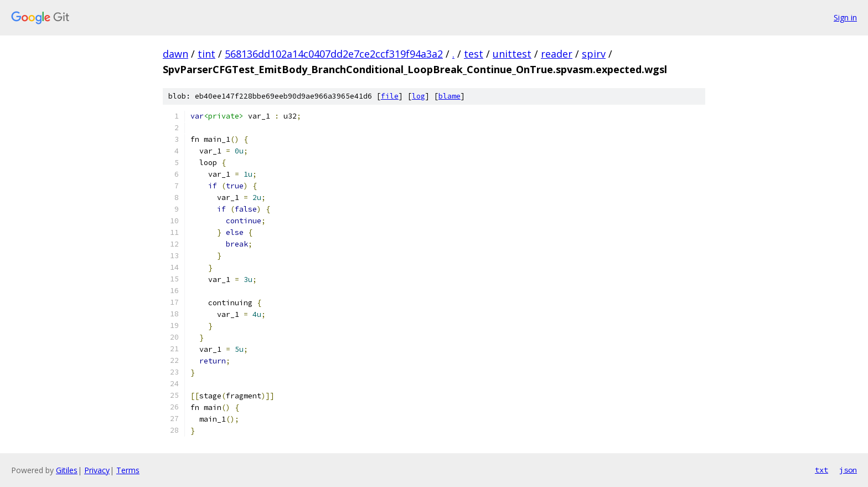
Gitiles (67, 470)
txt (821, 470)
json (848, 470)
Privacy (97, 470)
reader (557, 54)
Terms (128, 470)
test (474, 54)
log (418, 96)
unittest (512, 54)
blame (449, 96)
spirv (594, 54)
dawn (175, 54)
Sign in (845, 17)
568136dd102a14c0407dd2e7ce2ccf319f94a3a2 (334, 54)
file (390, 96)
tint (206, 54)
